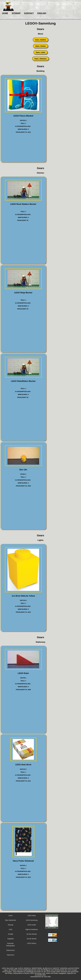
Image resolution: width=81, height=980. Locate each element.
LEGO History (32, 943)
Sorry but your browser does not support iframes (53, 923)
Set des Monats (32, 934)
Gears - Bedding (40, 40)
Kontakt (10, 934)
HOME (5, 13)
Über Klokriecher (11, 920)
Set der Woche (32, 939)
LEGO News (32, 916)
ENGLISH (42, 13)
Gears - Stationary (40, 59)
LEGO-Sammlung (32, 920)
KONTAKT (29, 13)
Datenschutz (11, 950)
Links (11, 929)
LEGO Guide (32, 925)
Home (10, 916)
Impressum (10, 955)
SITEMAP (16, 13)
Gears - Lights (40, 52)
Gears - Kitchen (40, 46)
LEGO (70, 970)
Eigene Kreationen (32, 929)
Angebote (11, 939)
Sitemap (10, 925)
